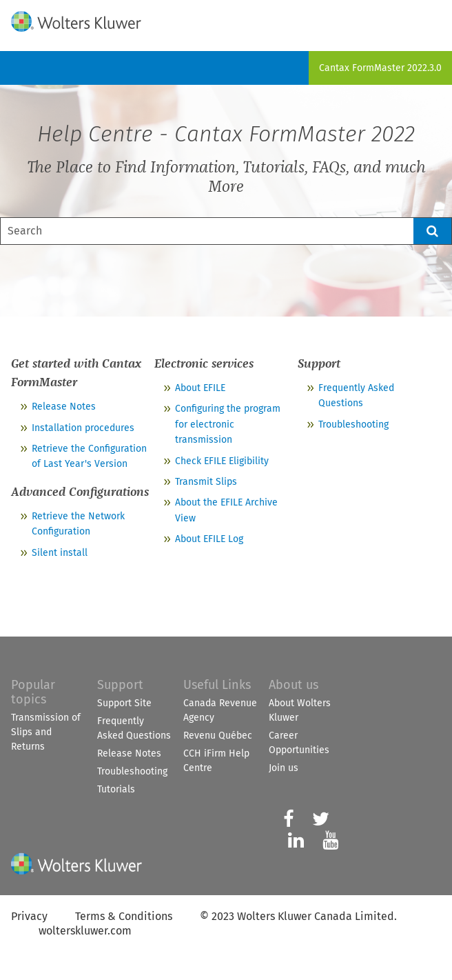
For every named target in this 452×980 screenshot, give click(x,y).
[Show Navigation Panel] (433, 19)
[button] (433, 231)
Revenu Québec (218, 736)
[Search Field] (226, 231)
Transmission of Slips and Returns (46, 732)
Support (120, 685)
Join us (284, 768)
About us (294, 685)
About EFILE (200, 388)
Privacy (29, 916)
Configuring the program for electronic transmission (228, 424)
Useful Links (217, 685)
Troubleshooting (353, 424)
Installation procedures (83, 428)
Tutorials (116, 789)
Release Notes (64, 407)
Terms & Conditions (124, 916)
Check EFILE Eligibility (222, 461)
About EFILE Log (209, 539)
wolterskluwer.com (85, 931)
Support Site (124, 703)
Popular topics (33, 692)
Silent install (60, 553)
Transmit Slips (206, 482)
